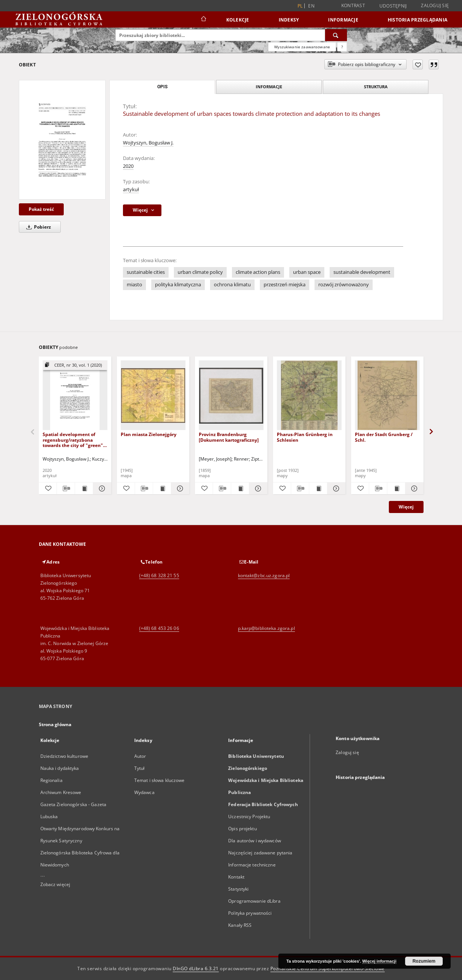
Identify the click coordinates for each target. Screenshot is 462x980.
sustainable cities (146, 272)
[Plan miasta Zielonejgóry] (153, 396)
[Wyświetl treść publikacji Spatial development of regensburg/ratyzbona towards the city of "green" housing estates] (84, 488)
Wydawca (144, 792)
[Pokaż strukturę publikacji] (75, 365)
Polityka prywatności (250, 913)
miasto (134, 285)
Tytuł (140, 768)
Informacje (343, 20)
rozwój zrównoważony (344, 285)
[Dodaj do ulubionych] (418, 65)
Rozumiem (424, 961)
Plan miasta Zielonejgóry (149, 434)
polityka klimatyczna (178, 285)
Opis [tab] (162, 87)
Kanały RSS (240, 925)
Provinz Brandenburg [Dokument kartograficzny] (229, 437)
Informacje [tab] (269, 87)
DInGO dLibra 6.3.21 (196, 968)
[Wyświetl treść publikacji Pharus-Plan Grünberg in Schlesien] (318, 488)
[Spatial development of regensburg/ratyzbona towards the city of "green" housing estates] (75, 396)
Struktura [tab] (376, 87)
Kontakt (236, 877)
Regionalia (51, 780)
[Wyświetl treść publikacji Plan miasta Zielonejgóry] (162, 488)
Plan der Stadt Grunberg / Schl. (384, 437)
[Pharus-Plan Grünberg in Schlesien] (309, 396)
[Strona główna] (203, 20)
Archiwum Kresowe (61, 792)
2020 (128, 166)
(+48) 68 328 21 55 (159, 575)
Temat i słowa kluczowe (160, 780)
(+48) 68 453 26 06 (159, 628)
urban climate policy (200, 272)
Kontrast (353, 5)
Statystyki (238, 889)
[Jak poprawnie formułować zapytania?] (342, 47)
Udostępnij (393, 6)
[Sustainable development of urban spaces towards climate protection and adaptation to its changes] (62, 140)
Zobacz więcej (55, 884)
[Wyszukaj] (336, 35)
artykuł (131, 190)
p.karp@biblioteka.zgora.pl (266, 628)
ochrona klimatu (232, 285)
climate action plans (258, 272)
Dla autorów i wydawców (255, 841)
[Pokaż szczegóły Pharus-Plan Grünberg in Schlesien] (335, 488)
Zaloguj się (435, 5)
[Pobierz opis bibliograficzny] (66, 488)
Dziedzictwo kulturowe (64, 756)
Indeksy (289, 20)
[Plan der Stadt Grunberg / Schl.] (387, 396)
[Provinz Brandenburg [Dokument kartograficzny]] (231, 396)
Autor (140, 756)
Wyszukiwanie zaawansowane (302, 47)
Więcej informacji (379, 961)
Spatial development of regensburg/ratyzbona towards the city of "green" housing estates (73, 440)
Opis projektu (243, 829)
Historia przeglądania (417, 20)
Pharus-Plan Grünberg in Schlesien (305, 437)
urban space (307, 272)
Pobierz (37, 227)
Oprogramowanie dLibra (254, 901)
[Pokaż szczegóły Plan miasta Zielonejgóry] (179, 488)
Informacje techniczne (252, 865)
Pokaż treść (41, 209)
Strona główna (55, 724)
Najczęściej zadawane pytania (260, 853)
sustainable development (362, 272)
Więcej (406, 507)
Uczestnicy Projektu (249, 816)
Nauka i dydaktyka (60, 768)
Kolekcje (238, 20)
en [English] (311, 6)
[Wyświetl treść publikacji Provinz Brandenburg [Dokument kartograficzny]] (240, 488)
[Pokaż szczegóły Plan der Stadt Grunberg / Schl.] (413, 488)
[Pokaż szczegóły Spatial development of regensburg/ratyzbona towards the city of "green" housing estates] (101, 488)
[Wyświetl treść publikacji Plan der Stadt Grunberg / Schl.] (396, 488)
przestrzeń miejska (285, 285)
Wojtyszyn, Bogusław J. (148, 143)
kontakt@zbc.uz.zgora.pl (264, 575)
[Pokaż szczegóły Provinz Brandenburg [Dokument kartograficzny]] (257, 488)
